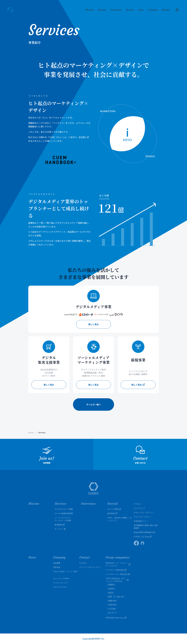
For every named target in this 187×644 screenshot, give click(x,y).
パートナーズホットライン (90, 567)
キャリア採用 (114, 509)
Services (102, 10)
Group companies (118, 557)
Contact (166, 10)
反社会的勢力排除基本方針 (145, 532)
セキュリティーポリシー (144, 512)
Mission (89, 10)
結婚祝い (112, 585)
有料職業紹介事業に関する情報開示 (146, 527)
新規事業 (60, 525)
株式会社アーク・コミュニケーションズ (118, 564)
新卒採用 (112, 513)
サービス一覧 (60, 529)
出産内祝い (113, 605)
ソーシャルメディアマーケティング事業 (63, 519)
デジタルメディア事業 (64, 509)
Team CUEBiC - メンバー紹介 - (65, 573)
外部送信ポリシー (141, 521)
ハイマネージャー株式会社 (118, 574)
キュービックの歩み (61, 578)
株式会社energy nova (116, 618)
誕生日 (111, 593)
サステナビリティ (60, 587)
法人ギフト (113, 613)
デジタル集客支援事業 (64, 513)
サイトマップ (139, 508)
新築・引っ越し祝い (116, 597)
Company (153, 10)
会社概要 (57, 563)
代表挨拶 (57, 567)
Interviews (116, 10)
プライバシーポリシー (143, 517)
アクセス (137, 504)
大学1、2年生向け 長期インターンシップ (120, 519)
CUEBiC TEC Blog (143, 537)
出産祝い (112, 589)
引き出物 (112, 609)
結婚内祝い (113, 601)
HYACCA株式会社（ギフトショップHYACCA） (118, 580)
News (141, 10)
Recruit (130, 10)
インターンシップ (60, 583)
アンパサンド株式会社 (116, 570)
